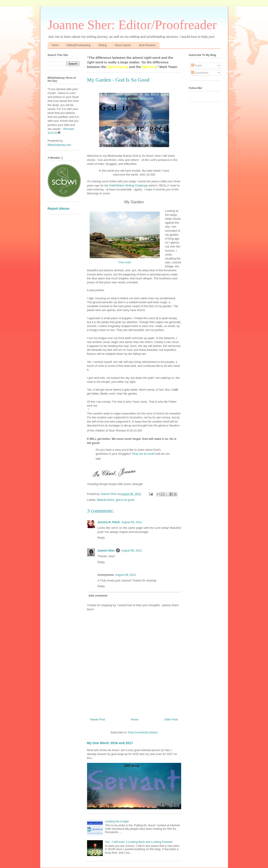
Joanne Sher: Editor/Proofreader (132, 25)
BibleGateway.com (59, 145)
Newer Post (98, 719)
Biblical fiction (106, 500)
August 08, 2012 (132, 522)
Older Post (171, 719)
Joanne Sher (106, 551)
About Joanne (123, 45)
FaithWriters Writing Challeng (128, 185)
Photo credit (125, 262)
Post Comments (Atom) (143, 732)
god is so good (125, 500)
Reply (101, 538)
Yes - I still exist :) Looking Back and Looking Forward (139, 842)
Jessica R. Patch (109, 522)
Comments (200, 73)
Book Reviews (147, 45)
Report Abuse (59, 208)
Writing (102, 45)
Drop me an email (143, 454)
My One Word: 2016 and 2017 (110, 743)
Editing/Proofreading (79, 45)
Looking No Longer (117, 821)
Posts (196, 65)
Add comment (98, 596)
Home (55, 45)
